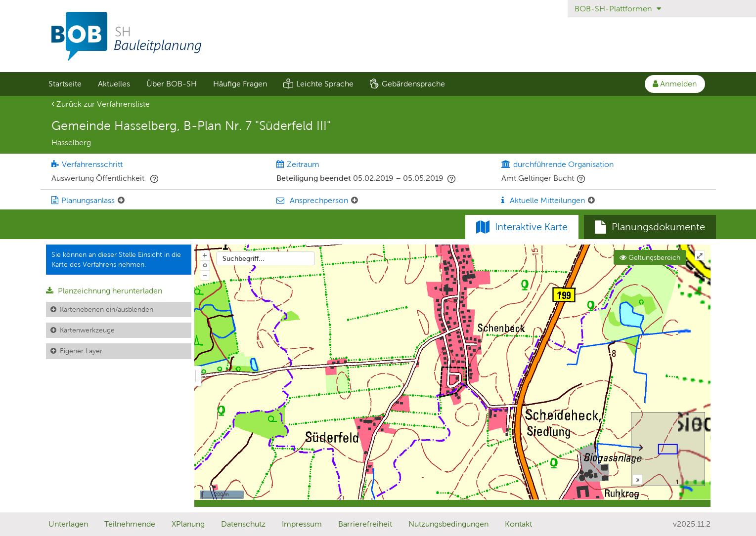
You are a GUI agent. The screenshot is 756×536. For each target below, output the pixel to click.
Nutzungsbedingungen (448, 524)
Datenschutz (243, 524)
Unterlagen (68, 524)
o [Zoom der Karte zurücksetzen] (205, 265)
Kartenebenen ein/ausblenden (107, 309)
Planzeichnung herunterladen (104, 291)
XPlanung (188, 524)
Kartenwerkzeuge (87, 330)
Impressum (302, 524)
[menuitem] (65, 84)
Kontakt (518, 524)
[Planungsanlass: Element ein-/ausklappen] (121, 201)
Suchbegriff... (244, 258)
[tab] (650, 227)
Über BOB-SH (172, 84)
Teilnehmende (130, 524)
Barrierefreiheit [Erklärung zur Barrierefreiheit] (365, 524)
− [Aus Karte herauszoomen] (205, 275)
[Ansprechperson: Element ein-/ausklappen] (355, 201)
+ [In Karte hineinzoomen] (205, 255)
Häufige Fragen (240, 84)
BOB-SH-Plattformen (618, 9)
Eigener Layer (81, 351)
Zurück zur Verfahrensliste (101, 104)
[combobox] (266, 258)
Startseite (65, 84)
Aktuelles (114, 84)
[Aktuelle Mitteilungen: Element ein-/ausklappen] (591, 201)
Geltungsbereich (650, 257)
